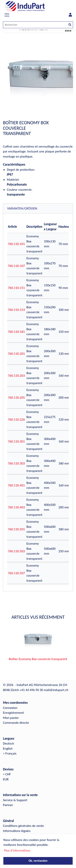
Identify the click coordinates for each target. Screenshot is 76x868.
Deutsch (8, 743)
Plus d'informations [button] (17, 850)
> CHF (7, 774)
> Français (10, 753)
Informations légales (17, 831)
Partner (8, 805)
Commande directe (16, 723)
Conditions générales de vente (23, 826)
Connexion (10, 708)
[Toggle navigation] (7, 15)
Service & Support (15, 800)
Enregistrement (13, 713)
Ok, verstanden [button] (38, 861)
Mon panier (11, 718)
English (8, 749)
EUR (6, 779)
